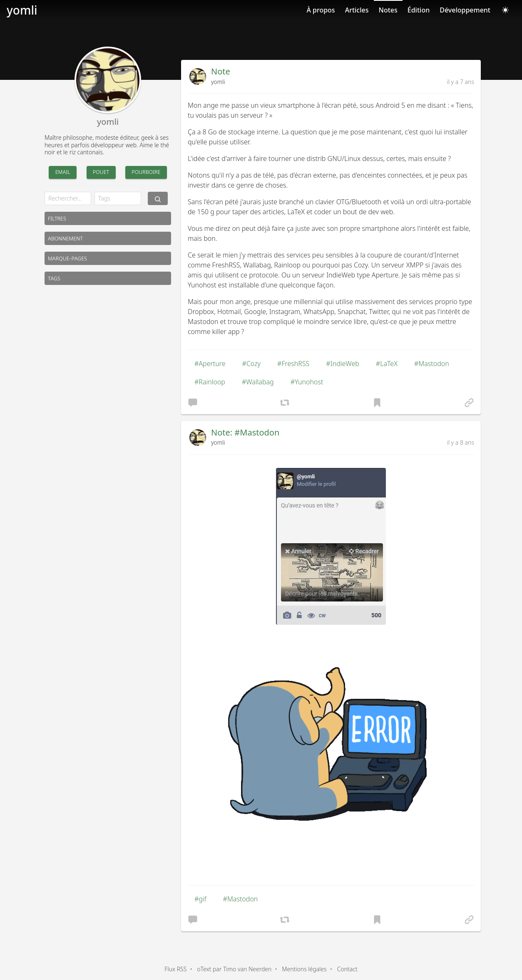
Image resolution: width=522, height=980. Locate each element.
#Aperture (210, 364)
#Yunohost (307, 382)
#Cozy (252, 364)
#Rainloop (210, 382)
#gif (200, 899)
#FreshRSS (293, 364)
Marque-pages (67, 258)
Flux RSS (175, 969)
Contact (347, 969)
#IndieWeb (342, 364)
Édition (419, 10)
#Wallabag (258, 382)
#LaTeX (387, 364)
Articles (357, 10)
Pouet (101, 172)
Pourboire (146, 172)
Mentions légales (304, 969)
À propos (321, 10)
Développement (465, 10)
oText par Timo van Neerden (234, 969)
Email (63, 172)
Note (221, 71)
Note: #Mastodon (245, 432)
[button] (193, 402)
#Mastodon (432, 364)
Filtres (57, 218)
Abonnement (65, 238)
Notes (388, 10)
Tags (54, 278)
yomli (22, 10)
